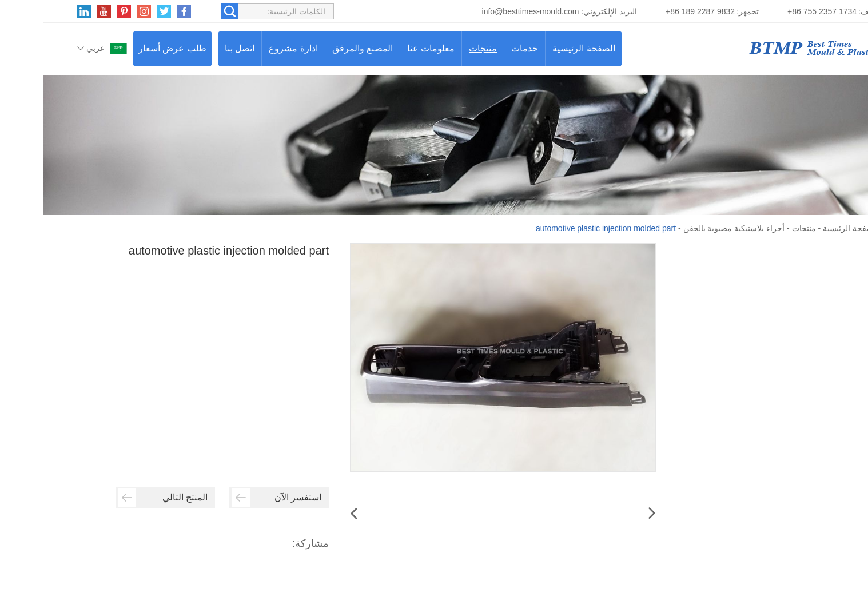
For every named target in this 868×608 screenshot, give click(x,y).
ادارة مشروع (250, 48)
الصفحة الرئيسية (540, 48)
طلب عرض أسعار (129, 48)
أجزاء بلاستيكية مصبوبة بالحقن (691, 228)
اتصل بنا (196, 48)
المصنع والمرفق (319, 48)
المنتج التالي (119, 498)
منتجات (439, 48)
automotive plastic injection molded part (562, 228)
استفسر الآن (233, 498)
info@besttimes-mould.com (487, 11)
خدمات (481, 48)
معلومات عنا (387, 48)
